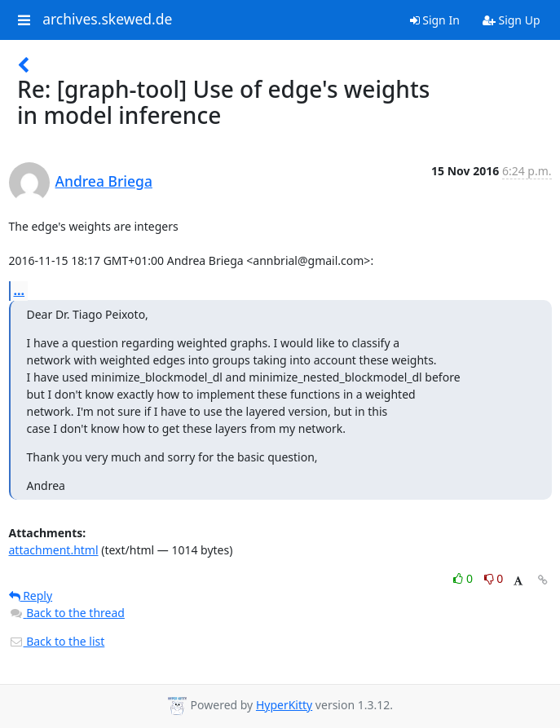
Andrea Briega (104, 181)
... (20, 290)
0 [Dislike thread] (494, 578)
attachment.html (54, 550)
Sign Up (511, 20)
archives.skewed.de (107, 20)
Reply (31, 596)
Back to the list (57, 641)
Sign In (435, 20)
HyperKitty (284, 705)
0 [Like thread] (464, 578)
